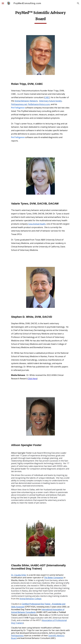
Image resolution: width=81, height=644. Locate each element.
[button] (3, 3)
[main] (40, 16)
